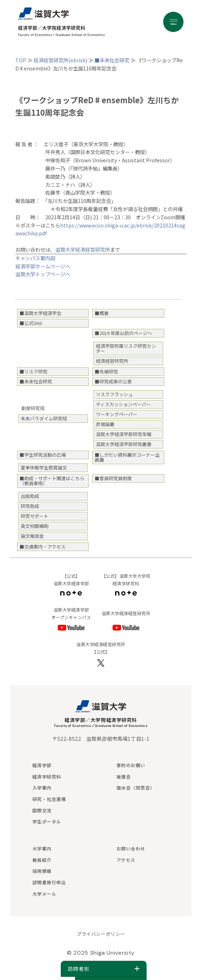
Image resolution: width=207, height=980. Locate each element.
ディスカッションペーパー (123, 404)
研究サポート (35, 516)
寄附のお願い (131, 765)
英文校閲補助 (35, 526)
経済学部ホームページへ (43, 266)
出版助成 (30, 496)
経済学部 (42, 765)
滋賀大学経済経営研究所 (83, 249)
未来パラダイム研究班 (44, 418)
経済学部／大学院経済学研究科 (101, 720)
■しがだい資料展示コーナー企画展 (127, 457)
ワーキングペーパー (117, 414)
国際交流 (42, 810)
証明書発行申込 (49, 882)
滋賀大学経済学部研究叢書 (124, 444)
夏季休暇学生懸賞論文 (44, 468)
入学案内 (42, 788)
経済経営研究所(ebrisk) (60, 60)
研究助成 (30, 506)
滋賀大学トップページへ (43, 274)
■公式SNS (31, 323)
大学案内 (42, 848)
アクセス (126, 860)
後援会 (124, 777)
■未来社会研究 (112, 60)
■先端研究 (106, 371)
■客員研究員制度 (113, 478)
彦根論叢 (105, 424)
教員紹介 (42, 860)
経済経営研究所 (112, 361)
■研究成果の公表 (113, 381)
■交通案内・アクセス (43, 547)
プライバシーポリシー (101, 934)
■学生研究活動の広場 (43, 455)
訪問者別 (103, 969)
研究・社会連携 (49, 799)
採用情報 (42, 871)
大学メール (45, 894)
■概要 (102, 313)
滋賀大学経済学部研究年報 (124, 434)
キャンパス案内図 (35, 258)
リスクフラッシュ (114, 394)
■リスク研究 (33, 371)
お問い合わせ (131, 848)
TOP (21, 60)
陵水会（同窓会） (136, 788)
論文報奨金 (32, 536)
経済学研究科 (47, 777)
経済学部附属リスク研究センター (126, 348)
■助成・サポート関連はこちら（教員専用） (52, 481)
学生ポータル (47, 821)
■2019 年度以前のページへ (123, 333)
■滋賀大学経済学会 (40, 313)
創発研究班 (33, 408)
